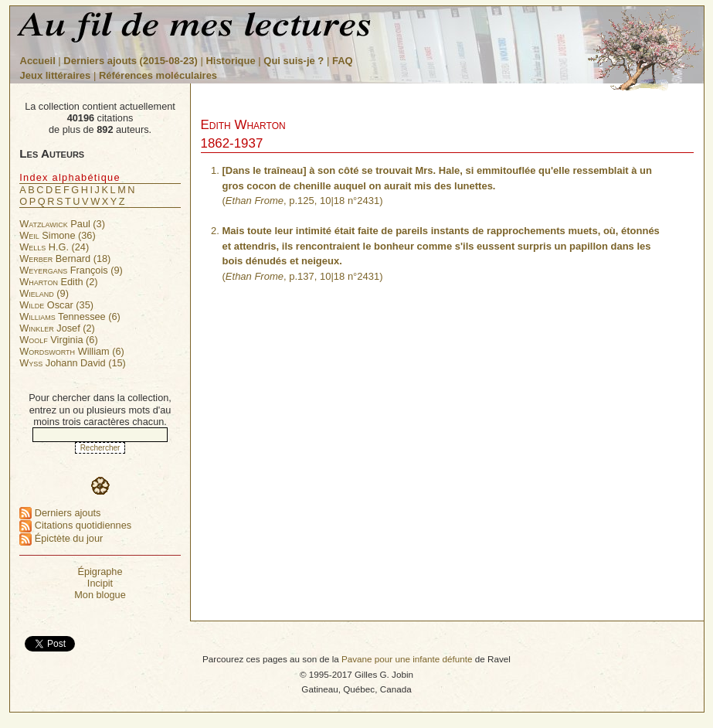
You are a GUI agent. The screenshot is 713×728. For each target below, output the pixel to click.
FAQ (343, 61)
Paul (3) (62, 224)
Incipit (100, 583)
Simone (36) (57, 235)
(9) (44, 293)
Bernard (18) (65, 259)
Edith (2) (58, 282)
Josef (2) (57, 328)
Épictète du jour (61, 538)
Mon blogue (100, 595)
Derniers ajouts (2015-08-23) (132, 61)
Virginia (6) (58, 340)
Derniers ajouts (60, 513)
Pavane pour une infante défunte (407, 659)
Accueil (38, 61)
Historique (230, 61)
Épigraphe (100, 572)
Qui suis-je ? (294, 61)
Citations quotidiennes (75, 525)
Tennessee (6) (70, 316)
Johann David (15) (73, 363)
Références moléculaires (158, 75)
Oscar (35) (56, 305)
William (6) (72, 351)
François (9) (71, 270)
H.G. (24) (54, 247)
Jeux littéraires (56, 75)
